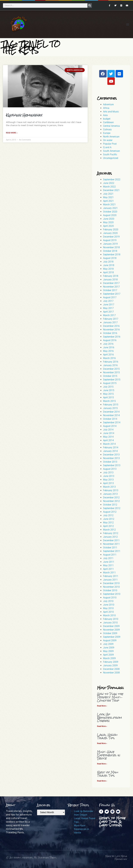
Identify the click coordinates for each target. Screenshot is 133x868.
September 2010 (112, 594)
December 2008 (111, 669)
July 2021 (108, 194)
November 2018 (111, 247)
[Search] (90, 6)
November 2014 (111, 415)
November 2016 (111, 330)
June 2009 (109, 648)
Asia (105, 115)
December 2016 (111, 326)
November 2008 (111, 673)
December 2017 (111, 283)
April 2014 (108, 440)
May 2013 (108, 480)
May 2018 (108, 269)
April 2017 (108, 312)
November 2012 (111, 501)
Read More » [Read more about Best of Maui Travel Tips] (102, 781)
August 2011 (110, 555)
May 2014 (108, 437)
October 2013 (110, 462)
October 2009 (110, 633)
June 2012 (109, 519)
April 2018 (108, 272)
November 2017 (111, 287)
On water (108, 140)
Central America (111, 126)
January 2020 (110, 233)
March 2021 (109, 204)
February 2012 (111, 533)
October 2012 (110, 505)
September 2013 (112, 465)
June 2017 (109, 305)
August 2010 (110, 598)
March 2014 (109, 444)
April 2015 (108, 397)
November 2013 (111, 458)
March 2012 (109, 530)
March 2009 (109, 658)
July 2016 (108, 344)
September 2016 (112, 337)
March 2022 (109, 187)
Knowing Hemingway (24, 115)
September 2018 (112, 255)
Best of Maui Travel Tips (108, 774)
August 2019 (110, 240)
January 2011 (110, 580)
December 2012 (111, 497)
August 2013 (110, 469)
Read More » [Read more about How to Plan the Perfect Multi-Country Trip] (102, 706)
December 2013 (111, 455)
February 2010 (111, 619)
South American (111, 151)
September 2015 (112, 380)
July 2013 (108, 472)
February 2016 (111, 362)
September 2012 (112, 508)
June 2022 (109, 183)
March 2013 (109, 487)
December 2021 (111, 190)
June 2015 (109, 390)
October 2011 (110, 548)
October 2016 (110, 333)
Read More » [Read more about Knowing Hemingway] (12, 133)
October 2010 (110, 590)
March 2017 (109, 315)
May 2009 (108, 651)
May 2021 (108, 197)
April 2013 (108, 483)
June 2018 (109, 265)
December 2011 (111, 540)
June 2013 (109, 476)
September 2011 (112, 551)
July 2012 (108, 515)
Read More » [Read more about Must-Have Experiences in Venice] (102, 764)
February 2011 (111, 576)
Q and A (107, 147)
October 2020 (110, 212)
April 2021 (108, 201)
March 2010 (109, 615)
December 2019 (111, 237)
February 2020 (111, 230)
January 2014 (110, 451)
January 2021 (110, 208)
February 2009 (111, 662)
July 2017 (108, 301)
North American (111, 137)
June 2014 (109, 433)
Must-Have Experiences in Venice (109, 755)
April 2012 (108, 526)
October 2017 (110, 290)
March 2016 (109, 358)
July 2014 (108, 430)
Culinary (107, 129)
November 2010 (111, 587)
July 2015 (108, 387)
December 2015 (111, 369)
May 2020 (108, 222)
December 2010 (111, 583)
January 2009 (110, 665)
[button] (128, 24)
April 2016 (108, 355)
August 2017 (110, 297)
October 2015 (110, 376)
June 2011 (109, 562)
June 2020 (109, 219)
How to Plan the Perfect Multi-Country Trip (110, 697)
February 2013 (111, 490)
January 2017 (110, 322)
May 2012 (108, 523)
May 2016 (108, 351)
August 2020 (110, 215)
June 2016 (109, 347)
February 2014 (111, 447)
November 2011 (111, 544)
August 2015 (110, 383)
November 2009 (111, 630)
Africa (106, 108)
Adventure (108, 104)
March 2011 (109, 573)
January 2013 (110, 494)
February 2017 (111, 319)
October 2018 (110, 251)
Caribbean (108, 122)
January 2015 (110, 408)
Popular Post (110, 144)
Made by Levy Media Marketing (116, 858)
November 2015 (111, 372)
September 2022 (112, 179)
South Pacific (110, 154)
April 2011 (108, 569)
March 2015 (109, 401)
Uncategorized (111, 158)
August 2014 (110, 426)
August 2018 (110, 258)
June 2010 (109, 605)
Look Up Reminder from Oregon (109, 717)
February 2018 (111, 276)
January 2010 (110, 623)
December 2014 (111, 412)
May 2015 (108, 394)
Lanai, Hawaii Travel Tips (107, 736)
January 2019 (110, 244)
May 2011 (108, 565)
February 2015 (111, 405)
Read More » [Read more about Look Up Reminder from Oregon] (102, 726)
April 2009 (108, 655)
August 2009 (110, 640)
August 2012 (110, 512)
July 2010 (108, 601)
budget (107, 119)
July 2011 (108, 558)
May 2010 (108, 608)
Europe (107, 133)
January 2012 (110, 537)
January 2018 (110, 280)
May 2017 (108, 308)
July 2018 (108, 262)
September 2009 (112, 637)
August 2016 (110, 340)
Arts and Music (111, 112)
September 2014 (112, 422)
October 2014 (110, 419)
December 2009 (111, 626)
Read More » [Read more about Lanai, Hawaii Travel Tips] (102, 743)
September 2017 (112, 294)
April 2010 (108, 612)
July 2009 (108, 644)
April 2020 (108, 226)
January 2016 (110, 365)
